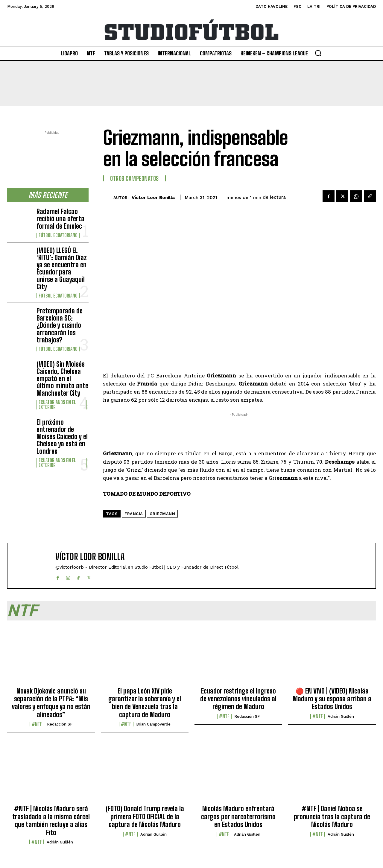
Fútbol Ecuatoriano (58, 235)
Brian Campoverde (153, 724)
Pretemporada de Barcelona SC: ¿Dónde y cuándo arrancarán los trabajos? (60, 325)
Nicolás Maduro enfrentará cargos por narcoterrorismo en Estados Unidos (238, 817)
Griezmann (162, 514)
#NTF (37, 724)
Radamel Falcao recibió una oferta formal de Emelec (60, 219)
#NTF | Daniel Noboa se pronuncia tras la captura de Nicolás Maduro (332, 817)
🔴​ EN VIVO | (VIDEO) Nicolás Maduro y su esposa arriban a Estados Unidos (332, 699)
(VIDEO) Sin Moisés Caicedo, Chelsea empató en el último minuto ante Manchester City (62, 379)
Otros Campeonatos (134, 178)
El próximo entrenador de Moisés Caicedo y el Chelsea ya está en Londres (62, 437)
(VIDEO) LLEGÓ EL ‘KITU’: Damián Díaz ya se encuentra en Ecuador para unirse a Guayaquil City (62, 268)
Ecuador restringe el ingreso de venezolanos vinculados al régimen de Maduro (238, 699)
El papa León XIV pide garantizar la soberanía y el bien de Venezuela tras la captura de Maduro (145, 703)
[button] (318, 53)
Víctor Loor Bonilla (153, 198)
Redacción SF (60, 724)
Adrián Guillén (341, 716)
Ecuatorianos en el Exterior (57, 405)
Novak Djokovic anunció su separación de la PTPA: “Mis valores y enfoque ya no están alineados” (51, 703)
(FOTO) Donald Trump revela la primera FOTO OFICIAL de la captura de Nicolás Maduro (145, 817)
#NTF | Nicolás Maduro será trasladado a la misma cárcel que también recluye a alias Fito (51, 820)
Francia (134, 514)
